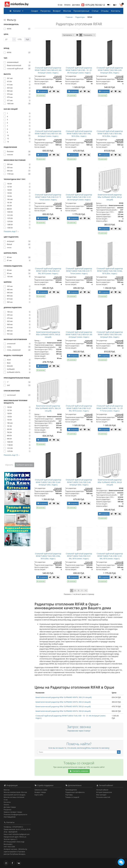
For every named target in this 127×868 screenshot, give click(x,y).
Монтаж (67, 11)
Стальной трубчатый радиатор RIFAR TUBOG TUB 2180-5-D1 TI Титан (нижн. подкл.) (48, 197)
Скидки (34, 11)
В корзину (42, 91)
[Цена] (8, 39)
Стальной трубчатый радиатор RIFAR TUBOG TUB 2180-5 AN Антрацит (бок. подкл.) (79, 482)
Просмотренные (81, 11)
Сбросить (9, 465)
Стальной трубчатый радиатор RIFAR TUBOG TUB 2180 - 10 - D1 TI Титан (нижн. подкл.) (110, 408)
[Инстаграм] (7, 863)
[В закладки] (54, 91)
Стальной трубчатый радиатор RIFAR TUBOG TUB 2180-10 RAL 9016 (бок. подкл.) (110, 271)
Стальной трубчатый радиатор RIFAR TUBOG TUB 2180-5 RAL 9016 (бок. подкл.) (79, 134)
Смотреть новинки (79, 771)
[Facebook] (13, 863)
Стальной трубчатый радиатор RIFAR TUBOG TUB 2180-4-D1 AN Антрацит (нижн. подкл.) (48, 70)
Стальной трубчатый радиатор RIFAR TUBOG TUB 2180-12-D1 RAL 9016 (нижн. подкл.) (110, 556)
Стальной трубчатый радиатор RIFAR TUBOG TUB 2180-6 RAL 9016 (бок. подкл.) (110, 134)
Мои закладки (101, 795)
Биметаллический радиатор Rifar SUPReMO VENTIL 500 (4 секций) (110, 197)
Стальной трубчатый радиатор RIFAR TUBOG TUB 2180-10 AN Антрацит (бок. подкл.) (48, 482)
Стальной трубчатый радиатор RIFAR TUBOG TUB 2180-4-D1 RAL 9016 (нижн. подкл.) (48, 271)
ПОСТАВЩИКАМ (10, 817)
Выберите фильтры (24, 465)
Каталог (15, 11)
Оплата (67, 5)
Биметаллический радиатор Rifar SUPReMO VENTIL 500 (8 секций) (110, 482)
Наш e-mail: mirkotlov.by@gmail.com (17, 834)
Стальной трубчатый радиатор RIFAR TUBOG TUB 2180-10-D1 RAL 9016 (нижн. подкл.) (79, 408)
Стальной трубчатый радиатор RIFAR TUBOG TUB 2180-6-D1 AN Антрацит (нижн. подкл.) (79, 334)
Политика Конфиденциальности (15, 815)
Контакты (116, 11)
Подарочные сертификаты (75, 792)
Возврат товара (40, 792)
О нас (60, 5)
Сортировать (68, 35)
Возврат (57, 11)
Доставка (76, 5)
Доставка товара (10, 807)
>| (86, 591)
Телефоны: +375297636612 (13, 827)
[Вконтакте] (19, 863)
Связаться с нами (41, 790)
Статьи (95, 11)
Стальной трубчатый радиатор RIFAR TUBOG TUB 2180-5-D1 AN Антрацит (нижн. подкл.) (48, 134)
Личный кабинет (102, 790)
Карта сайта (39, 795)
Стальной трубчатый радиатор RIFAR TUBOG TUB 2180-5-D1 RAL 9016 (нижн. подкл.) (79, 556)
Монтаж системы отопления (14, 797)
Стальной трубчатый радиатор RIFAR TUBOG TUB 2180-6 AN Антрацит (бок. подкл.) (110, 334)
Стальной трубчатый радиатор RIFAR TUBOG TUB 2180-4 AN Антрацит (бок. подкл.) (110, 70)
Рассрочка (45, 11)
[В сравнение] (58, 91)
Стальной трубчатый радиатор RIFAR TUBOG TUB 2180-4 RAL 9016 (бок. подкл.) (48, 556)
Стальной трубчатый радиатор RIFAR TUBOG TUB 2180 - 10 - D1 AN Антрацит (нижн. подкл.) (79, 70)
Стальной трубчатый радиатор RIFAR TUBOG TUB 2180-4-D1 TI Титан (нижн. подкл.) (79, 271)
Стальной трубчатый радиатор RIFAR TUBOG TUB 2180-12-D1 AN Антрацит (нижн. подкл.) (79, 197)
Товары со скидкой (72, 797)
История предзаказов (104, 792)
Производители (71, 790)
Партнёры (69, 795)
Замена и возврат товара (13, 812)
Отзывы (105, 11)
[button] (122, 5)
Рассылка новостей (103, 797)
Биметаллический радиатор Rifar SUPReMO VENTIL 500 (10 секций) (48, 408)
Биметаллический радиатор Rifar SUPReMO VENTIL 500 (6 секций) (48, 334)
